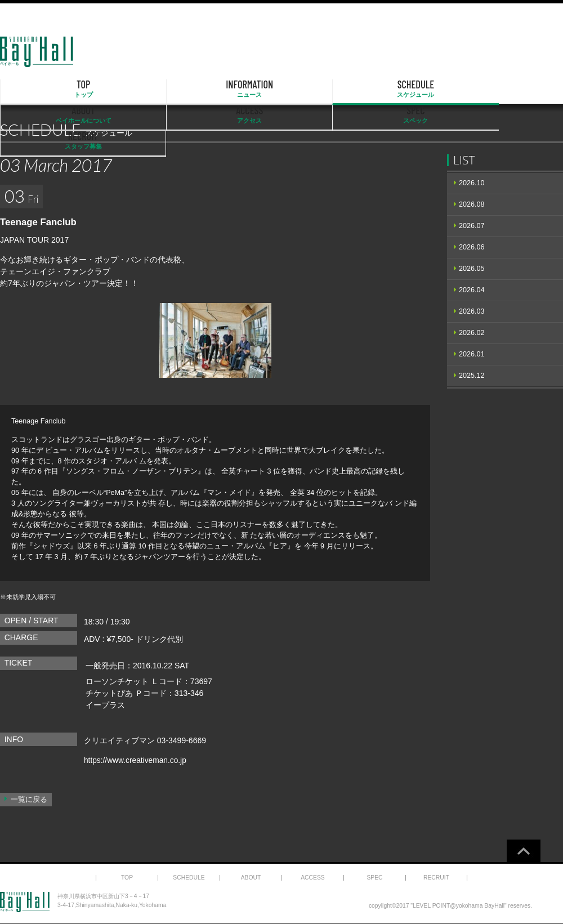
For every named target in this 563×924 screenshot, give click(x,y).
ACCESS (362, 89)
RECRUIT (523, 89)
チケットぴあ (109, 693)
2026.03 (472, 311)
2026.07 (472, 226)
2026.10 (472, 183)
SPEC (443, 89)
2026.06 (472, 247)
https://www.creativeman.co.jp (136, 760)
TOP (41, 89)
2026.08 (472, 204)
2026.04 (472, 290)
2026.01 (472, 354)
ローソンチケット (117, 681)
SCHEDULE (202, 89)
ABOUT (281, 89)
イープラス (105, 705)
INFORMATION (121, 89)
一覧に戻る (29, 800)
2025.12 (472, 376)
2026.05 (472, 269)
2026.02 (472, 333)
